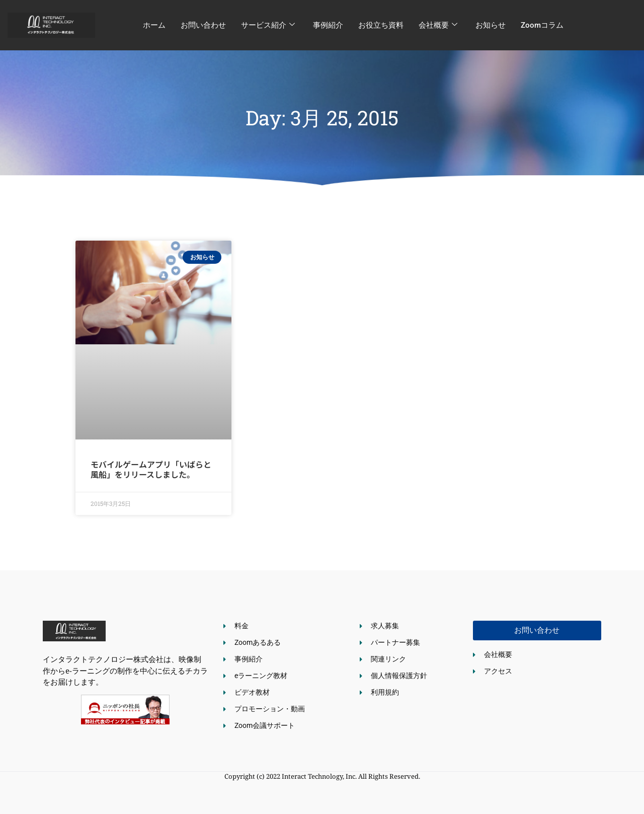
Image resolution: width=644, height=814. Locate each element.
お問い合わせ (203, 25)
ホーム (154, 25)
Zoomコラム (542, 25)
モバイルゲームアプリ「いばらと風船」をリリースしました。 (151, 469)
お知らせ (491, 25)
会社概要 (438, 25)
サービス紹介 (268, 25)
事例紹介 (328, 25)
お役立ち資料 (381, 25)
